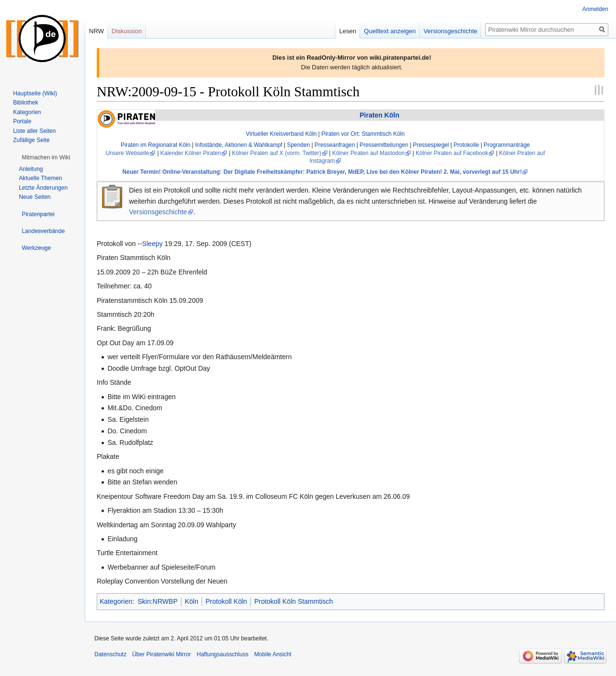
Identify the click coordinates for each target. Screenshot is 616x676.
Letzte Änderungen (43, 188)
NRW (96, 31)
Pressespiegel (431, 145)
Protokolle (466, 145)
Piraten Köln (379, 115)
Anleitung (31, 169)
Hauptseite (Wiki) (35, 93)
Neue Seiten (35, 197)
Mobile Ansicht (273, 654)
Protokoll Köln (226, 601)
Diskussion (127, 31)
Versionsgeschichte (158, 212)
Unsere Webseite (127, 153)
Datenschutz (110, 654)
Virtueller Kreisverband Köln (281, 134)
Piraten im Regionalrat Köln (156, 145)
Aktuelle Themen (40, 178)
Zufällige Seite (31, 140)
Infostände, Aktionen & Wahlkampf (238, 145)
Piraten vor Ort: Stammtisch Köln (363, 134)
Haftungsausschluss (223, 654)
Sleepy (152, 244)
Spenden (298, 145)
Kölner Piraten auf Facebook (452, 153)
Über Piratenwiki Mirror (162, 654)
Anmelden (595, 9)
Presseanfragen (335, 145)
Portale (22, 121)
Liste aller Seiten (34, 131)
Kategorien (116, 601)
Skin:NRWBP (158, 601)
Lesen (348, 31)
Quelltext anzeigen (390, 31)
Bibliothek (26, 103)
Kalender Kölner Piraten (191, 153)
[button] (46, 157)
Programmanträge (507, 145)
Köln (192, 601)
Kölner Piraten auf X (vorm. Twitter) (276, 153)
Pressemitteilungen (384, 145)
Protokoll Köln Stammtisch (293, 601)
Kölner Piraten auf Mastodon (368, 153)
